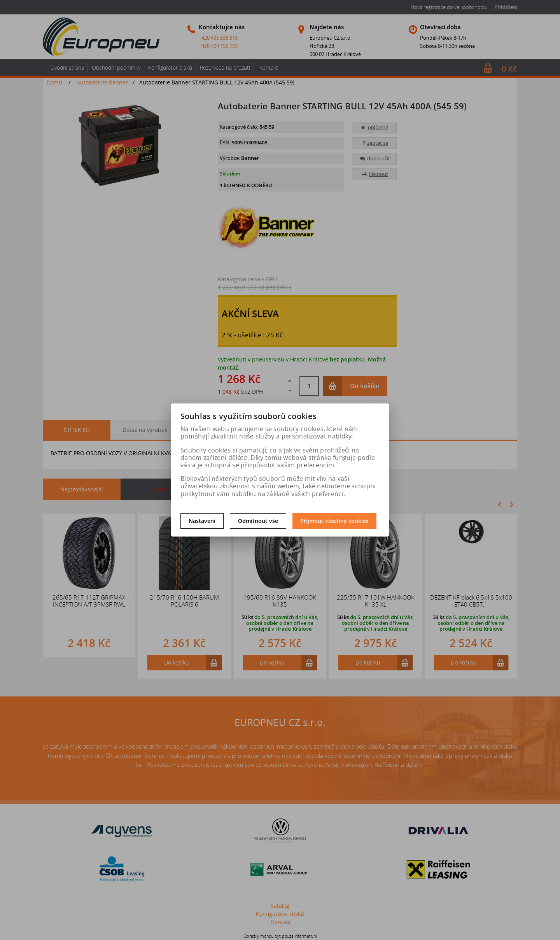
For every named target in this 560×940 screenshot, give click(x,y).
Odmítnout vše (258, 521)
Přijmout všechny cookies (334, 521)
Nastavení (202, 521)
